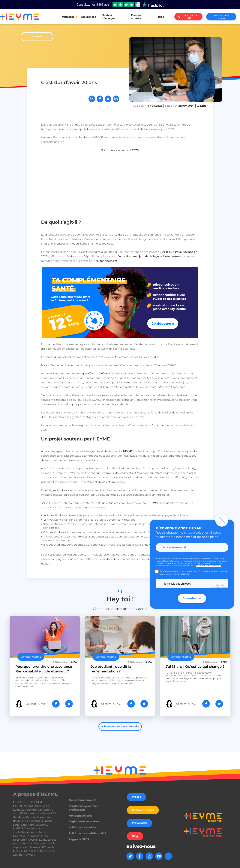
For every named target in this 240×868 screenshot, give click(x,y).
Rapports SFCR (79, 839)
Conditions (224, 587)
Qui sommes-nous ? (82, 800)
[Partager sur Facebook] (100, 99)
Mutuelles (68, 17)
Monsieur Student (135, 373)
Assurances (88, 17)
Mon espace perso (221, 17)
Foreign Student (136, 17)
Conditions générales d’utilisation (83, 808)
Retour (38, 37)
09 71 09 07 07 (188, 17)
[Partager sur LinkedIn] (116, 99)
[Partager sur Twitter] (108, 99)
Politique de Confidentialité (208, 566)
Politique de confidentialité (87, 833)
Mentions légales (80, 816)
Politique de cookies (83, 827)
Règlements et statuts (84, 821)
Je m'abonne (192, 598)
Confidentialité (215, 587)
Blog (161, 17)
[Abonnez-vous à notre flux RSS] (92, 99)
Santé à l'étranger (109, 17)
